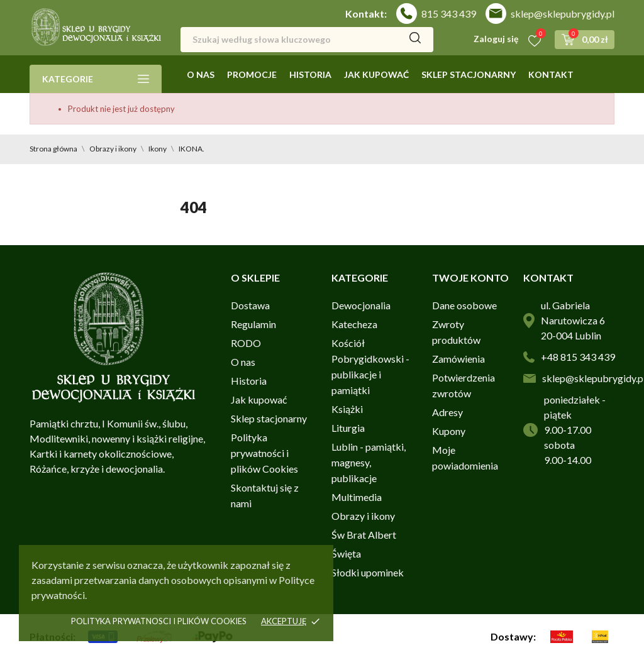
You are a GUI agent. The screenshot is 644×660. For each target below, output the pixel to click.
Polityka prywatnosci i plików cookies (159, 621)
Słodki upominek (368, 572)
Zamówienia (458, 359)
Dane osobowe (464, 305)
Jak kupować (376, 74)
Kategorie (96, 79)
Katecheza (354, 324)
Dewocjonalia (361, 305)
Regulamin (253, 324)
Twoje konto (470, 278)
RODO (246, 343)
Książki (347, 409)
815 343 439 (449, 14)
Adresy (447, 412)
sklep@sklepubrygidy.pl (563, 14)
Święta (346, 553)
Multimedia (357, 497)
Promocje (252, 74)
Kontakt (551, 74)
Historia (310, 74)
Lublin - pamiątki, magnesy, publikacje (369, 462)
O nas (201, 74)
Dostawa (250, 305)
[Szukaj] (307, 40)
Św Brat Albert (364, 535)
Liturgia (348, 428)
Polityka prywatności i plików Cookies (264, 453)
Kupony (449, 431)
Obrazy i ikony (363, 516)
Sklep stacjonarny (469, 74)
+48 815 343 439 (578, 357)
